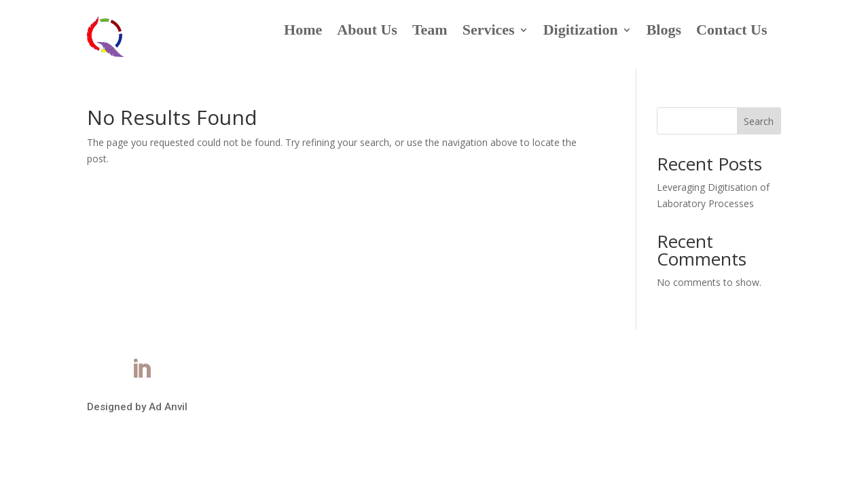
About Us (367, 32)
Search (759, 121)
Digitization (581, 32)
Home (303, 32)
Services (489, 32)
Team (430, 32)
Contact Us (732, 32)
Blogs (664, 32)
